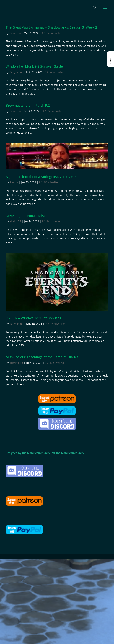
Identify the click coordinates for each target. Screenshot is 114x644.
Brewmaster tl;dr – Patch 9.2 (28, 105)
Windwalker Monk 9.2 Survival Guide (34, 66)
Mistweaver (54, 221)
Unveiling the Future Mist (25, 216)
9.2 (43, 33)
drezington (16, 363)
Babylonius (16, 72)
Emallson (15, 33)
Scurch (14, 182)
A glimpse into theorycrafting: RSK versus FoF (41, 177)
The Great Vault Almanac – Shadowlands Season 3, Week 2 (51, 27)
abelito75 (15, 221)
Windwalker (57, 72)
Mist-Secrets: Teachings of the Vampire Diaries (42, 357)
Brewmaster (54, 33)
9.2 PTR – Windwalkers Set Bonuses (33, 318)
